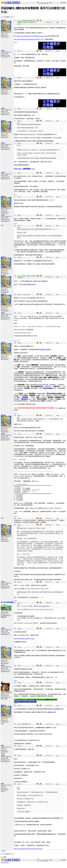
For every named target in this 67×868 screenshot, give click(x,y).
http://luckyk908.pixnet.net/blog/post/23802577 (27, 39)
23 (15, 650)
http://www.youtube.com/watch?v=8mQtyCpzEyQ (28, 852)
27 (15, 727)
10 (15, 225)
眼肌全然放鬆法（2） (50, 388)
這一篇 (38, 474)
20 (15, 585)
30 (15, 787)
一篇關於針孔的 (51, 715)
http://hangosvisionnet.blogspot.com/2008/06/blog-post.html (31, 36)
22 (15, 631)
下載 (31, 298)
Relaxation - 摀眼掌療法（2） (25, 169)
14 (15, 313)
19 (15, 528)
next (4, 854)
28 (15, 749)
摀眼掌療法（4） (26, 399)
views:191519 (5, 866)
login (62, 3)
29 (15, 759)
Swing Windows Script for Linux (24, 642)
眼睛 (5, 860)
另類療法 (16, 3)
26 (15, 708)
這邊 (34, 404)
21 (15, 606)
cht (6, 3)
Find (51, 3)
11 (15, 257)
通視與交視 (31, 284)
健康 (9, 3)
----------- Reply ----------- (7, 17)
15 (15, 343)
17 (15, 434)
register (64, 3)
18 (15, 521)
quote (58, 22)
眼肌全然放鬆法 (46, 349)
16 (15, 415)
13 (15, 294)
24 (15, 669)
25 (15, 686)
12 (15, 276)
